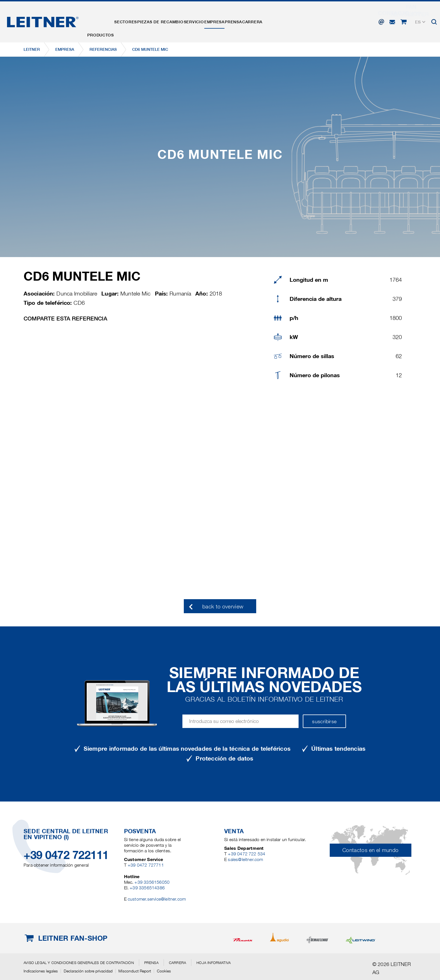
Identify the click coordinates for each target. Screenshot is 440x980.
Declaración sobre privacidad (88, 971)
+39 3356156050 (152, 882)
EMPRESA (246, 20)
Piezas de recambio (178, 20)
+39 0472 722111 (66, 855)
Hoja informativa (214, 963)
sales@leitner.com (245, 859)
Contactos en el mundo (371, 850)
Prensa (271, 20)
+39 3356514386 (147, 888)
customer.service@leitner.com (157, 899)
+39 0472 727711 (146, 865)
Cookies (164, 971)
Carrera (297, 20)
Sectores (136, 20)
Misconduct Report (135, 971)
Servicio (218, 20)
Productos (104, 20)
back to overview (223, 607)
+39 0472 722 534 (247, 854)
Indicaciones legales (41, 971)
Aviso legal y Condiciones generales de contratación (79, 963)
